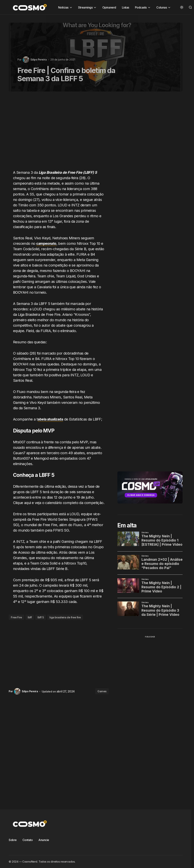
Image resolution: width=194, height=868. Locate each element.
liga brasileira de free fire (65, 617)
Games (102, 691)
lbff (30, 617)
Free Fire (16, 617)
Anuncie (44, 840)
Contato (28, 840)
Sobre (13, 840)
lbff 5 (41, 617)
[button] (182, 7)
